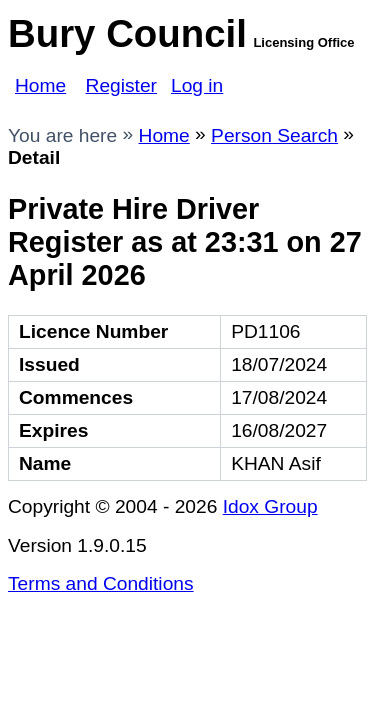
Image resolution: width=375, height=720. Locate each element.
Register (121, 85)
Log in (197, 85)
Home (40, 85)
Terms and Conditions (101, 583)
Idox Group (270, 506)
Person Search (274, 135)
